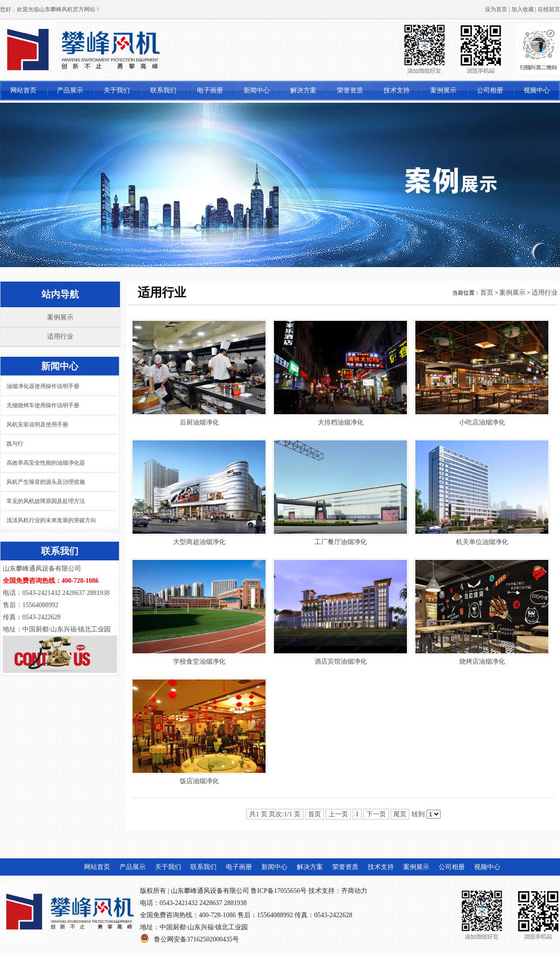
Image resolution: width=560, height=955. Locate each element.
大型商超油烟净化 (199, 542)
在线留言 (549, 9)
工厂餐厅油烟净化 (341, 542)
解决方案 (303, 90)
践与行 (15, 444)
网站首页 (23, 90)
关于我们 (117, 90)
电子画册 (210, 90)
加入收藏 (523, 9)
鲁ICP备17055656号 (279, 891)
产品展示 (70, 90)
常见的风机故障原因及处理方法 (46, 501)
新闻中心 (257, 90)
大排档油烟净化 (341, 422)
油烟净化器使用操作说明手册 (43, 386)
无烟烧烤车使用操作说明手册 (43, 405)
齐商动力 (354, 891)
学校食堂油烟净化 (199, 661)
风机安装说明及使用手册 (37, 424)
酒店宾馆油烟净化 (341, 661)
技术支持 (397, 90)
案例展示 (443, 90)
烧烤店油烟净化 (482, 661)
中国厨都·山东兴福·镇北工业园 (204, 927)
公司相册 (490, 90)
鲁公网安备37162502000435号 (196, 939)
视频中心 (537, 90)
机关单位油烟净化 (482, 542)
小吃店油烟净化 (482, 422)
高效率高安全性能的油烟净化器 (46, 463)
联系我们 (163, 90)
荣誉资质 (350, 90)
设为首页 (496, 9)
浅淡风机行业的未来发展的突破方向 (51, 520)
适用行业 (60, 336)
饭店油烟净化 (199, 781)
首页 (487, 293)
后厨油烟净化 (199, 422)
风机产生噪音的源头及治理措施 (46, 482)
